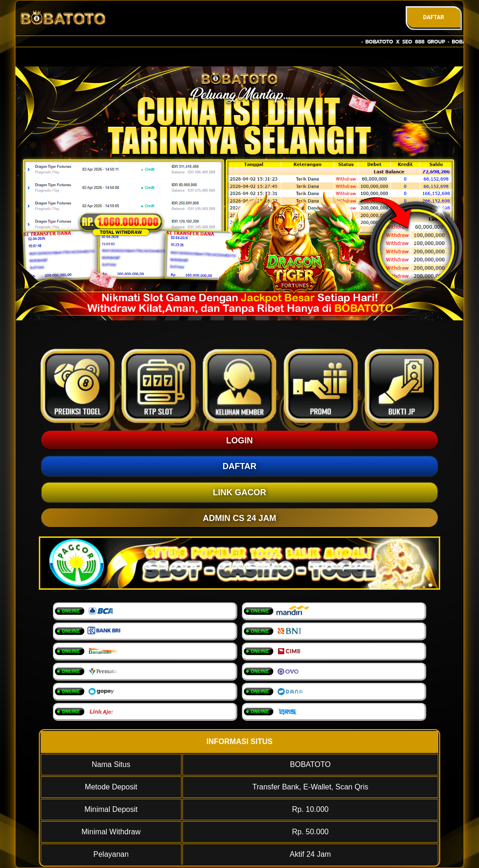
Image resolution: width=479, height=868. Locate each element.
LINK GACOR (239, 492)
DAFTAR (433, 17)
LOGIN (240, 441)
